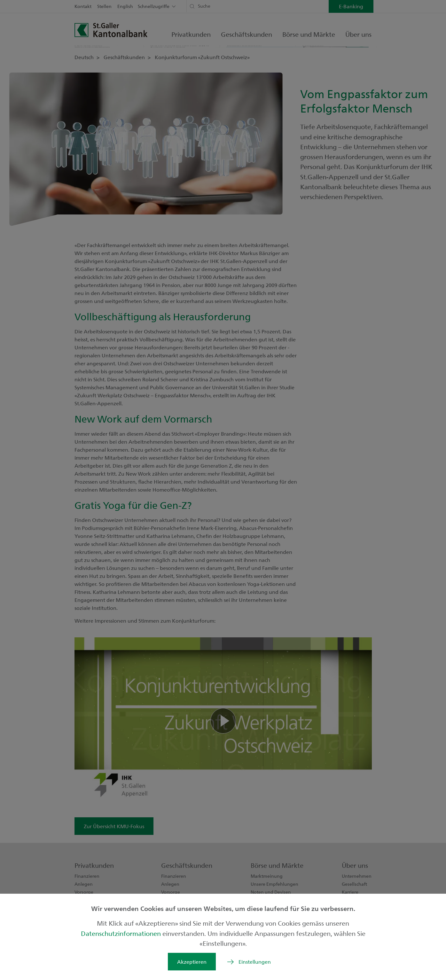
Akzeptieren (192, 962)
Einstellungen (255, 962)
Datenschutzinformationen (122, 933)
